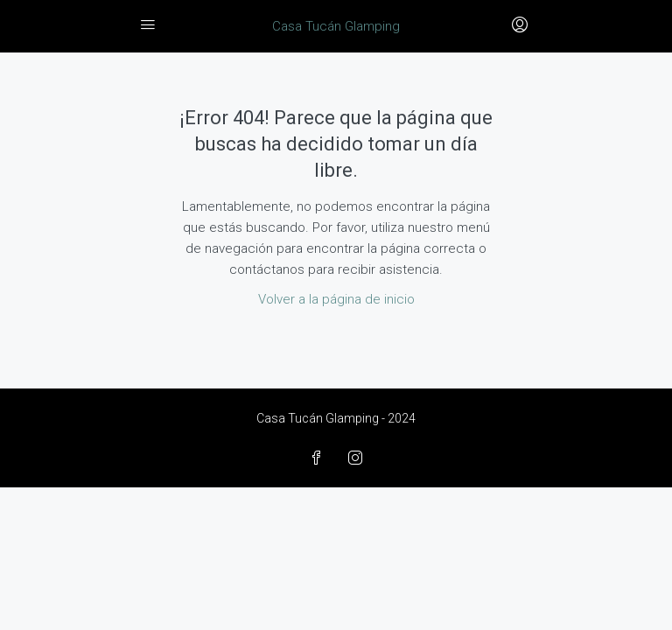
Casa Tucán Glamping (336, 26)
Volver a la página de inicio (336, 299)
